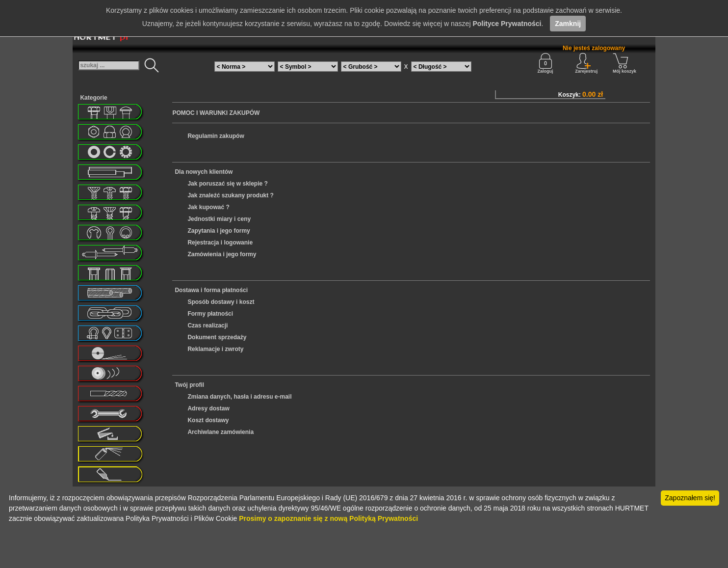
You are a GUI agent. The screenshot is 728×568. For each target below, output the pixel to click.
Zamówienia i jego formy (222, 254)
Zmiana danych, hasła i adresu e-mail (239, 397)
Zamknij (568, 24)
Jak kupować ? (208, 207)
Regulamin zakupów (216, 136)
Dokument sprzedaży (217, 337)
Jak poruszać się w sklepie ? (227, 184)
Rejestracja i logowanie (220, 243)
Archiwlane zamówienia (221, 432)
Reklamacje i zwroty (215, 349)
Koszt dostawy (208, 420)
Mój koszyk (624, 63)
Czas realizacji (208, 325)
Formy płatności (210, 314)
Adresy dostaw (208, 408)
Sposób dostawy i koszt (221, 302)
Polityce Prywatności (507, 24)
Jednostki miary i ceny (219, 219)
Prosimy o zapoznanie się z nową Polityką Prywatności (328, 518)
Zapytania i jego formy (219, 231)
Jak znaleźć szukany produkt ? (230, 195)
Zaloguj (546, 63)
